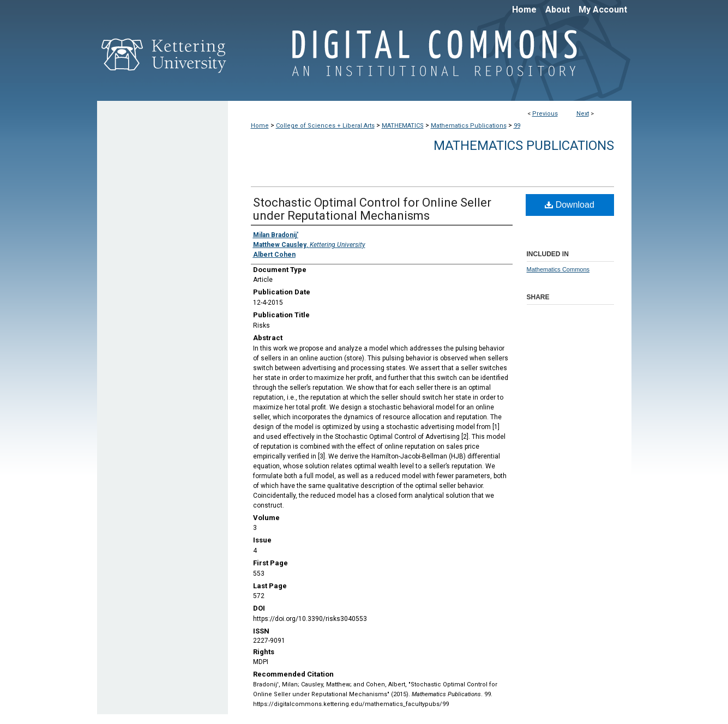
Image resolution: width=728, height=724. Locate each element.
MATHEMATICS (403, 126)
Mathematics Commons (558, 269)
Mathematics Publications (469, 126)
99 (517, 126)
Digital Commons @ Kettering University (430, 59)
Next (583, 114)
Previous (545, 114)
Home (260, 126)
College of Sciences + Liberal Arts (325, 126)
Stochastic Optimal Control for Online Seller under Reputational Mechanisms (372, 209)
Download (570, 205)
